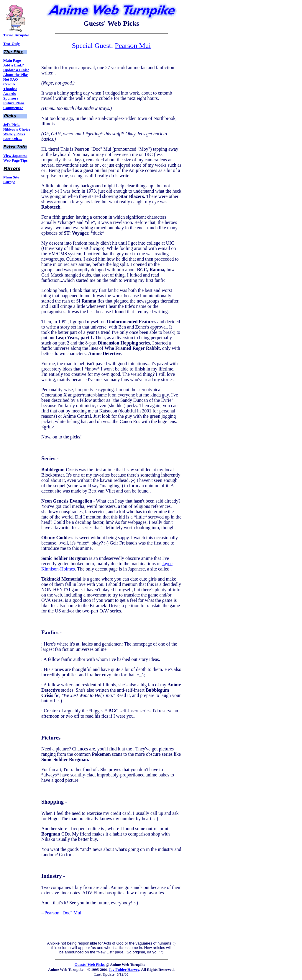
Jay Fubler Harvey (124, 970)
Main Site (11, 177)
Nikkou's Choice (17, 129)
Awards (9, 94)
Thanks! (10, 89)
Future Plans (14, 103)
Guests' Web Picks (90, 964)
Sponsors (11, 98)
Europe (9, 182)
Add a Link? (14, 65)
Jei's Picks (12, 125)
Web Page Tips (15, 160)
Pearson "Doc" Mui (63, 913)
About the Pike (15, 75)
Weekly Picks (14, 134)
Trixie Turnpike (16, 33)
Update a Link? (16, 70)
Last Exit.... (13, 139)
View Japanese (15, 156)
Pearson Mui (133, 45)
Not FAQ (11, 79)
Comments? (13, 108)
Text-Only (12, 44)
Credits (9, 84)
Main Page (12, 60)
